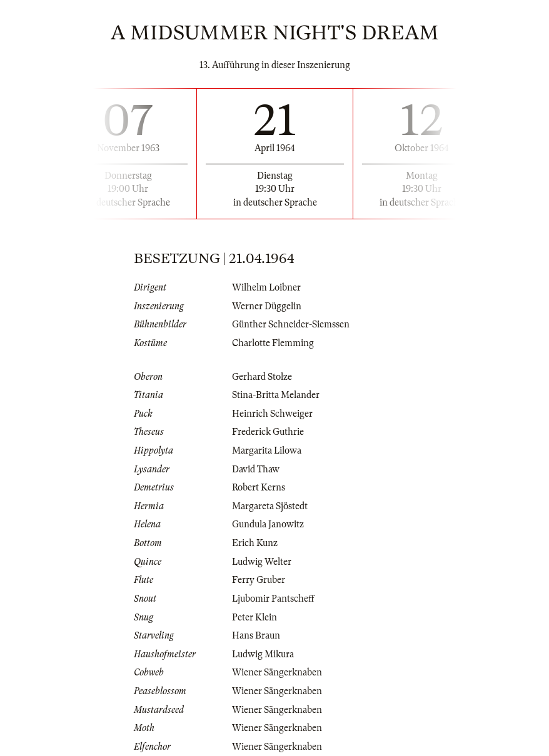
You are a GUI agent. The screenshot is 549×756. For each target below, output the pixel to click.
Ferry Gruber (259, 580)
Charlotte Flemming (273, 343)
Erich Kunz (255, 543)
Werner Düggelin (267, 306)
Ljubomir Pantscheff (273, 599)
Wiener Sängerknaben (277, 672)
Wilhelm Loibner (266, 287)
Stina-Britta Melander (276, 395)
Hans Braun (256, 635)
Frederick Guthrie (268, 432)
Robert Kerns (259, 487)
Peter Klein (254, 617)
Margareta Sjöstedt (270, 506)
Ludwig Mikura (263, 654)
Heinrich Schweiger (272, 414)
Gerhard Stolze (262, 377)
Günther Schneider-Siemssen (291, 324)
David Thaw (256, 469)
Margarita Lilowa (267, 450)
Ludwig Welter (262, 562)
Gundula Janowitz (268, 524)
